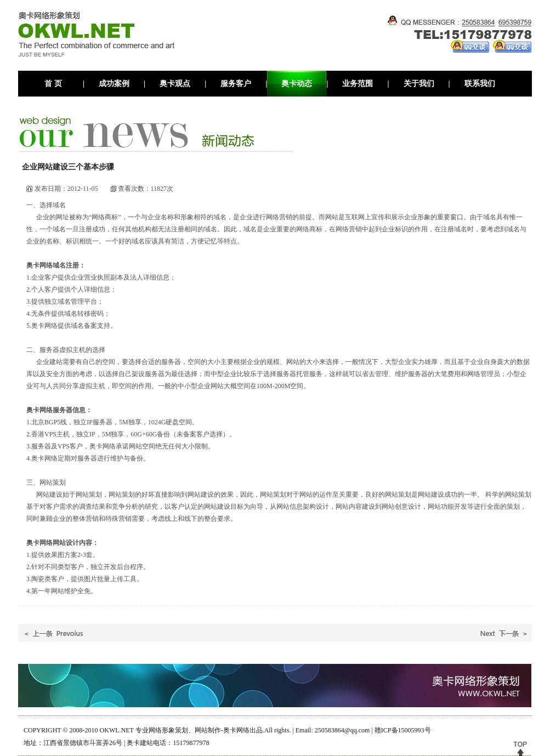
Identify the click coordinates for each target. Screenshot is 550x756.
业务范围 (358, 84)
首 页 (53, 84)
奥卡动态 (297, 84)
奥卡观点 (175, 84)
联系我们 (480, 84)
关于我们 (419, 84)
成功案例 (114, 84)
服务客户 (236, 84)
